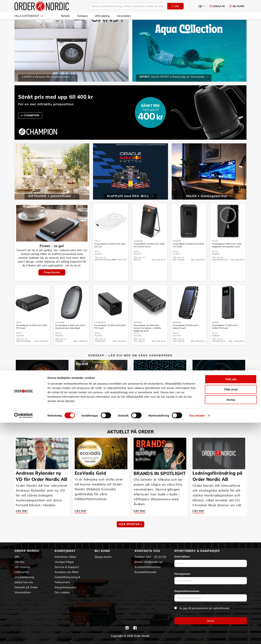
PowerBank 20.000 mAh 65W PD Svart (188, 256)
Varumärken (124, 16)
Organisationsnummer (188, 591)
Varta (215, 333)
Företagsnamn (183, 574)
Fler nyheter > (130, 535)
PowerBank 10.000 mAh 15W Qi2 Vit (110, 256)
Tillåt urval (231, 611)
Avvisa (231, 621)
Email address (183, 556)
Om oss (19, 562)
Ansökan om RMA (67, 572)
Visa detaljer (197, 637)
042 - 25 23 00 (156, 557)
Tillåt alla (231, 600)
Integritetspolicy (66, 587)
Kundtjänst (65, 551)
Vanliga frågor (64, 562)
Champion (100, 333)
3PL (17, 557)
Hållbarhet (22, 572)
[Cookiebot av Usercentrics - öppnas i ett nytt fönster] (23, 637)
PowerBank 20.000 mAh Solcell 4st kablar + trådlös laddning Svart (147, 339)
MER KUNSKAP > (130, 428)
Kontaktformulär (146, 572)
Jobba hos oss (24, 582)
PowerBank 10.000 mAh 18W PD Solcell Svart (149, 256)
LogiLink (138, 252)
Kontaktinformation (148, 567)
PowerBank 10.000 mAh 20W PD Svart (32, 337)
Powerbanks (52, 283)
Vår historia (22, 567)
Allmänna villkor (65, 557)
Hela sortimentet (29, 16)
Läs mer (22, 414)
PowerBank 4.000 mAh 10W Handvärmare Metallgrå (70, 337)
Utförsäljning (102, 16)
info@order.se (153, 562)
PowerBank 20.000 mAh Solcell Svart (186, 337)
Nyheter (66, 16)
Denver (177, 252)
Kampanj (82, 16)
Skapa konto (103, 557)
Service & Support (67, 567)
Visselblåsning (24, 577)
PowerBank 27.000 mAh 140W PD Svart (225, 337)
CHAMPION (32, 126)
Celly (97, 252)
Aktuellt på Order (26, 587)
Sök (175, 6)
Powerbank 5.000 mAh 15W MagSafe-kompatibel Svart (227, 256)
